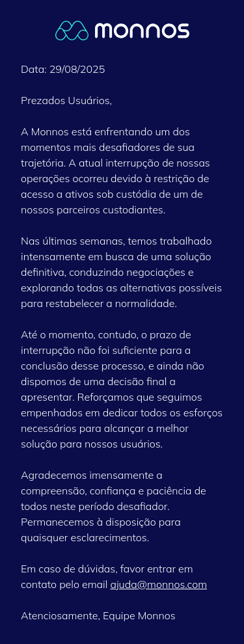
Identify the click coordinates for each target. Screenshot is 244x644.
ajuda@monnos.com (158, 584)
